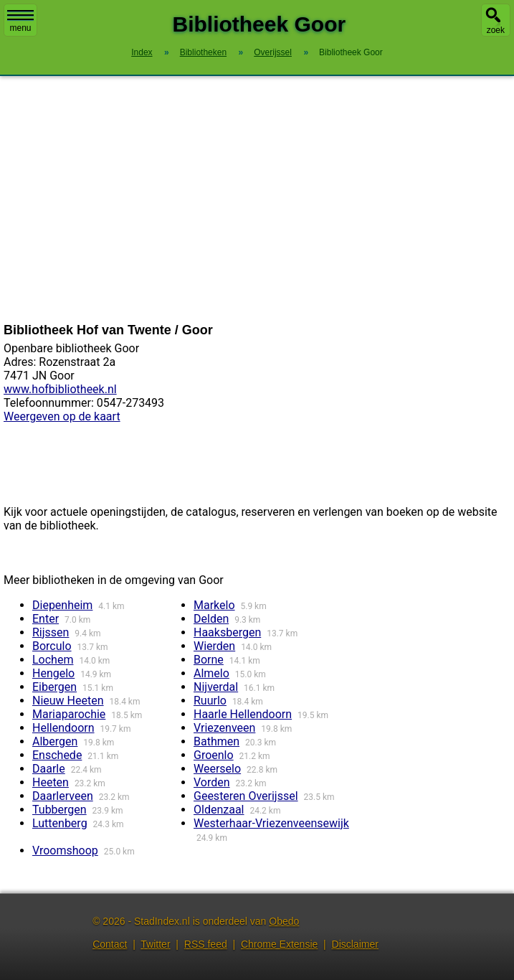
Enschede (57, 755)
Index (142, 52)
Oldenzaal (219, 810)
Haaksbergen (227, 632)
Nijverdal (216, 687)
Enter (46, 619)
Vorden (212, 782)
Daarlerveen (63, 796)
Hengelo (53, 673)
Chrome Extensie (279, 944)
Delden (211, 619)
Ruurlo (210, 701)
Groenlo (214, 755)
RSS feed (206, 944)
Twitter (155, 944)
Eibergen (54, 687)
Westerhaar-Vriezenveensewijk (271, 823)
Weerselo (217, 769)
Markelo (214, 605)
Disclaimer (355, 944)
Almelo (211, 673)
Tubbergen (60, 810)
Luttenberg (60, 823)
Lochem (53, 660)
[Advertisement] (257, 199)
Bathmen (216, 741)
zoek (496, 30)
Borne (209, 660)
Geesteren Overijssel (246, 796)
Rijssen (51, 632)
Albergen (55, 741)
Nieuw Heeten (68, 701)
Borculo (52, 646)
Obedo (284, 921)
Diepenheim (62, 605)
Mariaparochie (69, 714)
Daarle (49, 769)
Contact (110, 944)
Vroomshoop (65, 851)
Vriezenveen (224, 728)
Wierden (214, 646)
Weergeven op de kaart (62, 416)
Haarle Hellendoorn (243, 714)
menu (20, 22)
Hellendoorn (63, 728)
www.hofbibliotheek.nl (60, 389)
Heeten (51, 782)
